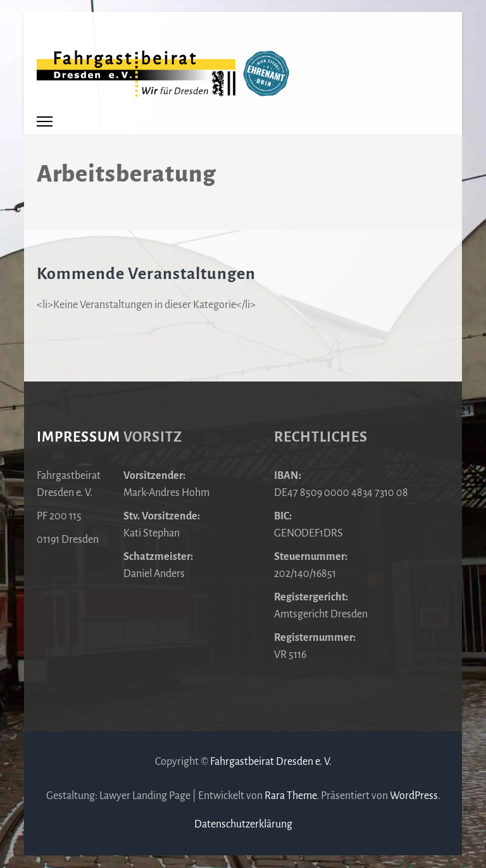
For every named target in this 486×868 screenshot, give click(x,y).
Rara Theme (290, 796)
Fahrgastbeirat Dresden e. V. (271, 762)
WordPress (414, 796)
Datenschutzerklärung (243, 824)
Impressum (78, 437)
